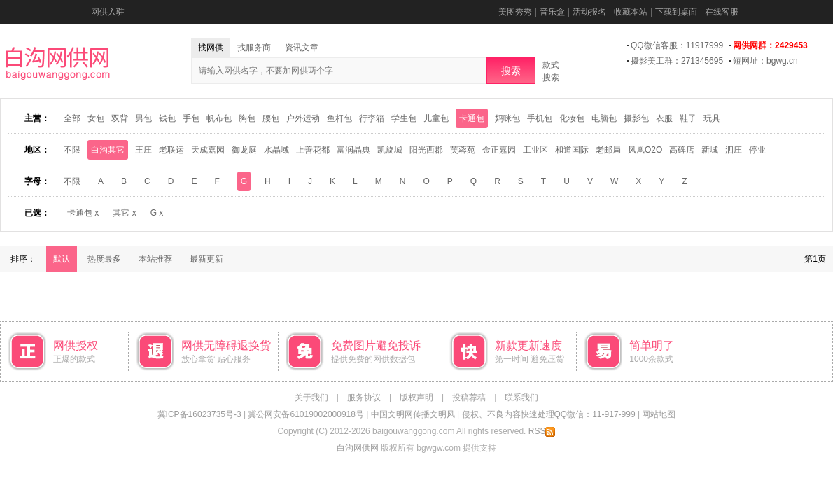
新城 (710, 150)
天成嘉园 (208, 150)
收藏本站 (631, 12)
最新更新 (206, 259)
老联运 (171, 150)
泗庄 (734, 150)
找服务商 (254, 48)
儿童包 (436, 118)
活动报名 (589, 12)
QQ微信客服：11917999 (677, 45)
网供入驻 (108, 12)
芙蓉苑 (463, 150)
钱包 (167, 118)
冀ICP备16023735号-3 (199, 414)
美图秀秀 (515, 12)
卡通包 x (83, 213)
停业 (757, 150)
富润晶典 (353, 150)
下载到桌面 (676, 12)
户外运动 (303, 118)
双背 (120, 118)
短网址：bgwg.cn (765, 61)
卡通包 (472, 118)
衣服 (664, 118)
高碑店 (682, 150)
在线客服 (722, 12)
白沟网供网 (358, 448)
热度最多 (104, 259)
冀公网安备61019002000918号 (306, 414)
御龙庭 (244, 150)
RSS (542, 431)
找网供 (211, 48)
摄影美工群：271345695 (677, 61)
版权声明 (416, 398)
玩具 (712, 118)
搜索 (511, 71)
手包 (191, 118)
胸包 (247, 118)
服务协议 (364, 398)
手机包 (540, 118)
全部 (72, 118)
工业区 (535, 150)
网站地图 (659, 414)
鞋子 (688, 118)
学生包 (404, 118)
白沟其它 (108, 150)
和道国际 (572, 150)
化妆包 (572, 118)
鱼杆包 (339, 118)
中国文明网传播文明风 (413, 414)
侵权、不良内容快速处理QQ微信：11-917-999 (549, 414)
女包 (96, 118)
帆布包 (219, 118)
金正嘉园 (499, 150)
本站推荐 (155, 259)
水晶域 (276, 150)
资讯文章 (302, 48)
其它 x (124, 213)
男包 (143, 118)
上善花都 (313, 150)
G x (157, 213)
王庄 (143, 150)
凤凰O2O (645, 150)
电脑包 (604, 118)
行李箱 (372, 118)
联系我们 (521, 398)
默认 (62, 259)
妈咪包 (507, 118)
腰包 (271, 118)
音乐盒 (552, 12)
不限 (72, 150)
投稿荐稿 (469, 398)
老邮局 (608, 150)
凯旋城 (390, 150)
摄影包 (636, 118)
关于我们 (311, 398)
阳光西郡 (426, 150)
